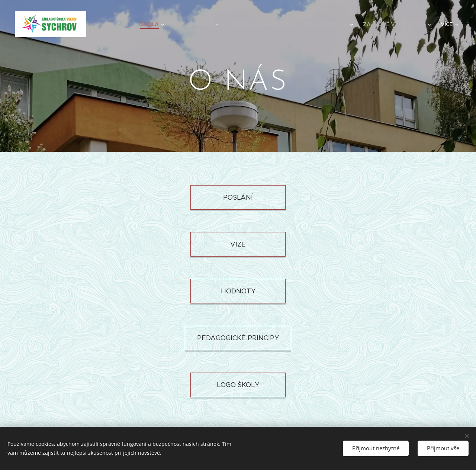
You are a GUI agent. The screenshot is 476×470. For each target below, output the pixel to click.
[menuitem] (125, 24)
